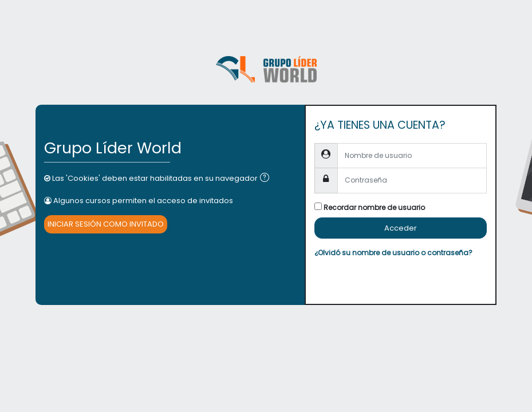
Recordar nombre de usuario (374, 207)
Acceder (401, 228)
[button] (267, 179)
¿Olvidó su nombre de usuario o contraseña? (393, 253)
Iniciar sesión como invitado (106, 224)
